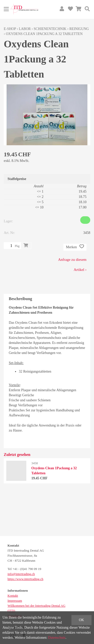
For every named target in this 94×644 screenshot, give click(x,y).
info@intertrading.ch (21, 574)
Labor (25, 29)
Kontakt (13, 596)
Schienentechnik (50, 29)
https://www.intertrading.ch (25, 579)
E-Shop (10, 29)
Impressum (15, 601)
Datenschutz (57, 638)
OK (81, 620)
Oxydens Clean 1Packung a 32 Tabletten (44, 34)
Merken (75, 247)
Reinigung (79, 29)
